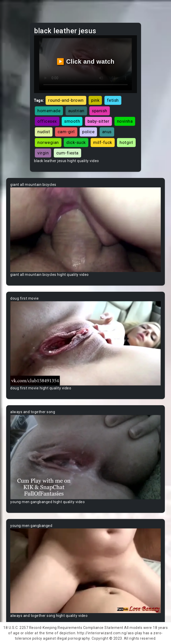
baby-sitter (99, 121)
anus (107, 132)
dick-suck (76, 142)
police (88, 132)
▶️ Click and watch (86, 61)
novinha (125, 121)
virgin (43, 153)
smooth (72, 121)
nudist (44, 132)
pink (95, 100)
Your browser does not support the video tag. (85, 230)
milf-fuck (103, 142)
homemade (49, 111)
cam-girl (66, 132)
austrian (76, 111)
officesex (47, 121)
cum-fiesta (67, 153)
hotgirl (126, 142)
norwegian (48, 142)
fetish (113, 100)
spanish (100, 111)
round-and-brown (66, 100)
